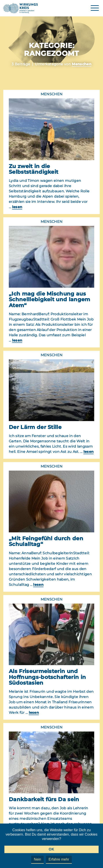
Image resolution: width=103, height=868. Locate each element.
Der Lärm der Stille (35, 427)
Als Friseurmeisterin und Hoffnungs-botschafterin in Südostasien (47, 677)
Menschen (82, 64)
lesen (17, 207)
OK (51, 849)
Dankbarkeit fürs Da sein (44, 799)
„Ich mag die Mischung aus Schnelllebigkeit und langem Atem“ (50, 299)
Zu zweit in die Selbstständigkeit (33, 169)
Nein (37, 859)
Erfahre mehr (59, 859)
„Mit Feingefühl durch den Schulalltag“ (46, 541)
